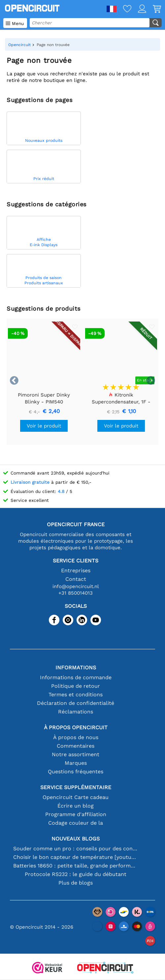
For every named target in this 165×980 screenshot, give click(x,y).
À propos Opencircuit (76, 727)
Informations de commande (76, 677)
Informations (76, 668)
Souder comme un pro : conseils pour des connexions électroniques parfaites (76, 849)
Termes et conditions (76, 695)
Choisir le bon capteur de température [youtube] (76, 857)
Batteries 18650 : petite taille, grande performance (76, 866)
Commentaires (76, 746)
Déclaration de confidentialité (76, 703)
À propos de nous (76, 737)
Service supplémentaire (76, 787)
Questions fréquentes (76, 772)
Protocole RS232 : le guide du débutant (76, 874)
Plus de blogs (76, 883)
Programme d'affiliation (76, 814)
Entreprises (76, 570)
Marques (76, 763)
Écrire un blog (76, 806)
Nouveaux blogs (76, 839)
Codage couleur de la (76, 823)
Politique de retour (76, 686)
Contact (76, 579)
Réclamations (76, 712)
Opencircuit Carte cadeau (76, 797)
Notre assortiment (76, 754)
